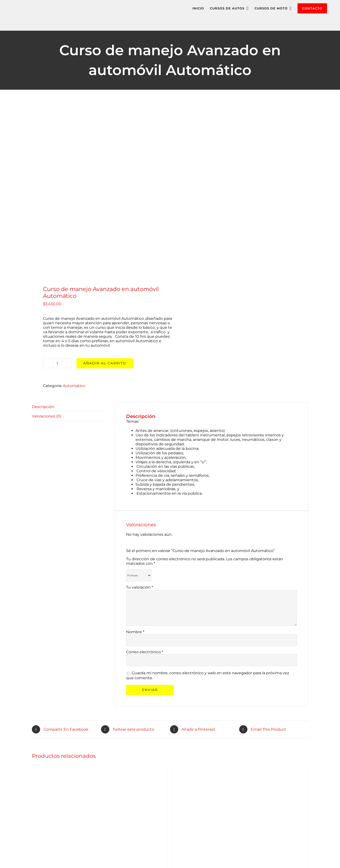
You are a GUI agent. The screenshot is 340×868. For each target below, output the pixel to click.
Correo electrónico (145, 652)
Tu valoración (140, 587)
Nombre (135, 632)
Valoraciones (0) (47, 416)
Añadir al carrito (105, 363)
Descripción (43, 407)
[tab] (68, 407)
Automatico (74, 386)
